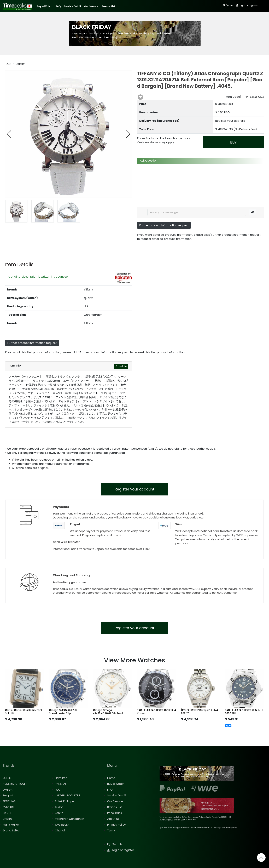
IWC (58, 790)
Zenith (59, 813)
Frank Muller (11, 825)
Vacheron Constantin (69, 819)
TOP (8, 64)
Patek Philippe (64, 802)
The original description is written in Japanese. (37, 277)
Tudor (59, 807)
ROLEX (7, 778)
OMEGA (8, 790)
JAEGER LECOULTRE (67, 796)
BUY (233, 142)
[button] (9, 134)
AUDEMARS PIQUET (15, 784)
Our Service (91, 6)
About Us (113, 819)
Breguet (8, 796)
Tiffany (20, 64)
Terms (111, 831)
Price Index (115, 813)
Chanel (60, 831)
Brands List (108, 6)
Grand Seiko (11, 831)
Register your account (135, 489)
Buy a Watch (45, 6)
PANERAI (60, 784)
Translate (121, 366)
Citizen (7, 819)
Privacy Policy (116, 825)
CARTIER (8, 813)
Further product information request (164, 225)
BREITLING (9, 802)
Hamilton (61, 778)
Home (111, 778)
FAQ (58, 6)
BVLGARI (8, 807)
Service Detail (72, 6)
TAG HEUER (62, 825)
